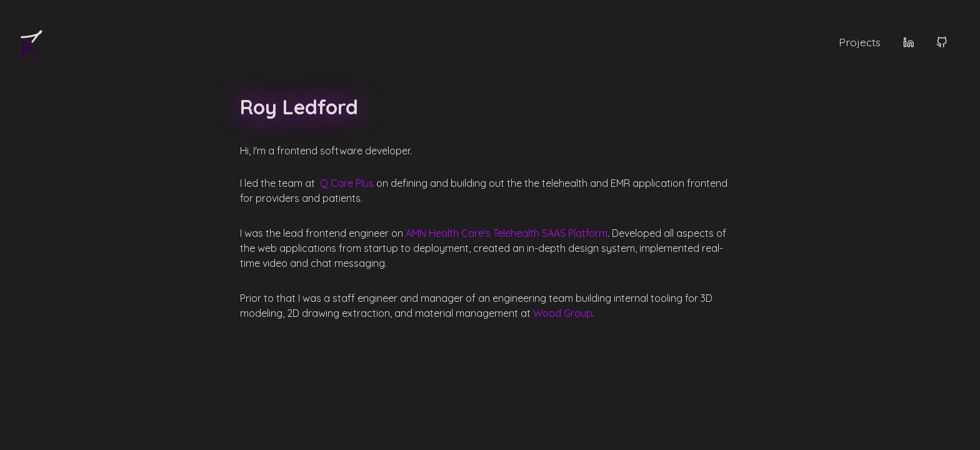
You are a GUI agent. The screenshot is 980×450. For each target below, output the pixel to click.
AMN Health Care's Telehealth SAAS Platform (507, 233)
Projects (860, 43)
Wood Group (563, 313)
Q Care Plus (347, 183)
